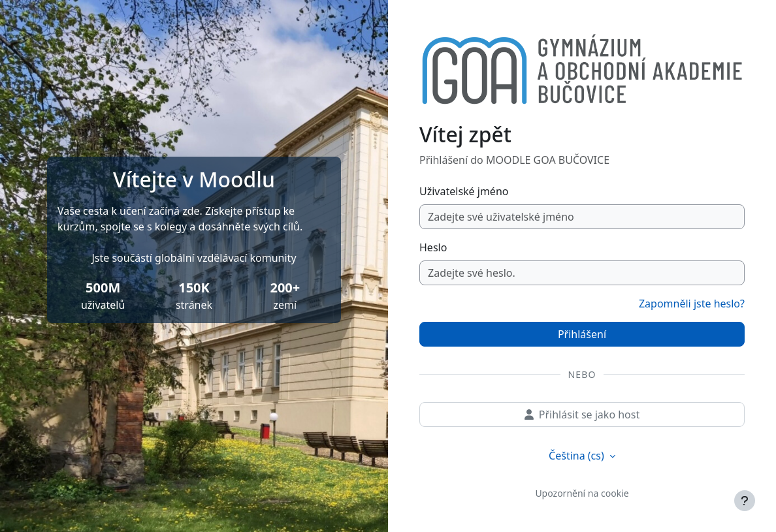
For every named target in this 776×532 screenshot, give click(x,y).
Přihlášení (582, 334)
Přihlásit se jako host (582, 415)
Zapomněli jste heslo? (692, 304)
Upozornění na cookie (582, 493)
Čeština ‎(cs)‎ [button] (578, 456)
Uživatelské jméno (464, 191)
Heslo (433, 247)
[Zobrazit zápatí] (745, 501)
